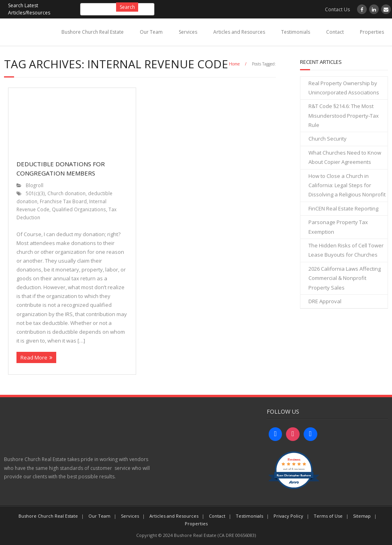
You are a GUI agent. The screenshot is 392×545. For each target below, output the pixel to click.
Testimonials (296, 32)
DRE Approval (325, 301)
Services (188, 32)
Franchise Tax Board (63, 201)
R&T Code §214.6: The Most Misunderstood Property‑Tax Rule (344, 115)
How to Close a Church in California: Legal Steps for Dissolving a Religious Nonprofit (347, 185)
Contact (335, 32)
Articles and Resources (239, 32)
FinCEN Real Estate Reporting (343, 208)
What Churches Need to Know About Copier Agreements (345, 157)
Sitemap (362, 516)
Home (234, 64)
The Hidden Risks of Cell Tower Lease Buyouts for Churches (346, 250)
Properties (372, 32)
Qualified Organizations (79, 209)
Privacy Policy (288, 516)
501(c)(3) (35, 193)
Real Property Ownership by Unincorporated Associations (344, 88)
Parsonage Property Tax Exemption (338, 227)
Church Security (328, 139)
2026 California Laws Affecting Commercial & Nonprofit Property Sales (345, 278)
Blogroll (35, 185)
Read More (34, 357)
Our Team (151, 32)
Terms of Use (328, 516)
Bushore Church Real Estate (93, 32)
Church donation (66, 193)
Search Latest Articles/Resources (29, 9)
